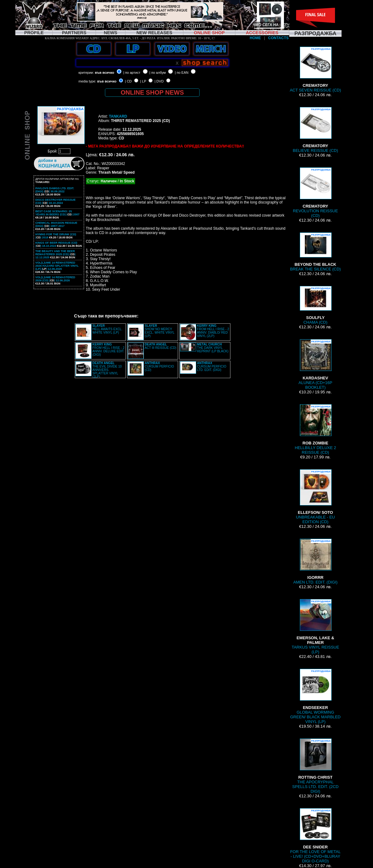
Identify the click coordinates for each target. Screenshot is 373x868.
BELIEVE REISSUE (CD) (315, 130)
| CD (128, 81)
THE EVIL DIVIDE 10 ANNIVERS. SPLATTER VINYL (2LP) (107, 370)
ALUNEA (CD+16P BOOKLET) (315, 364)
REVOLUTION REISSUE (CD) (316, 193)
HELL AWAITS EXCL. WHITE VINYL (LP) (107, 329)
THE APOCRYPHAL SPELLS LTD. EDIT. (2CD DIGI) (316, 766)
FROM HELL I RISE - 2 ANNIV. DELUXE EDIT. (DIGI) (109, 350)
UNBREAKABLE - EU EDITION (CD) (315, 497)
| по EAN (182, 73)
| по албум (158, 73)
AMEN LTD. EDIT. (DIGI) (315, 562)
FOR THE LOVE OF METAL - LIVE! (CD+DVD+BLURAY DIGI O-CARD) (315, 836)
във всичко (105, 73)
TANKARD (118, 116)
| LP (143, 81)
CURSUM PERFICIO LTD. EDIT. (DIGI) (212, 366)
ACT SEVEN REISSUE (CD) (316, 70)
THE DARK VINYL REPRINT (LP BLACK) (213, 348)
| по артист (132, 73)
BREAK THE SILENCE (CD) (315, 252)
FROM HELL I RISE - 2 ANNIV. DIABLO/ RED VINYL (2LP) (213, 331)
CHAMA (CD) (315, 305)
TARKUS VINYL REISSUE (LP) (316, 627)
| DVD (159, 81)
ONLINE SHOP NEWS (152, 92)
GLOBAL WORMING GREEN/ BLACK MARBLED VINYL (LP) (315, 696)
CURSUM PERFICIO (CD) (159, 366)
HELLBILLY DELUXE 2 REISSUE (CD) (316, 429)
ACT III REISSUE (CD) (161, 346)
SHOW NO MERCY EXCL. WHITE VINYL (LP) (160, 331)
